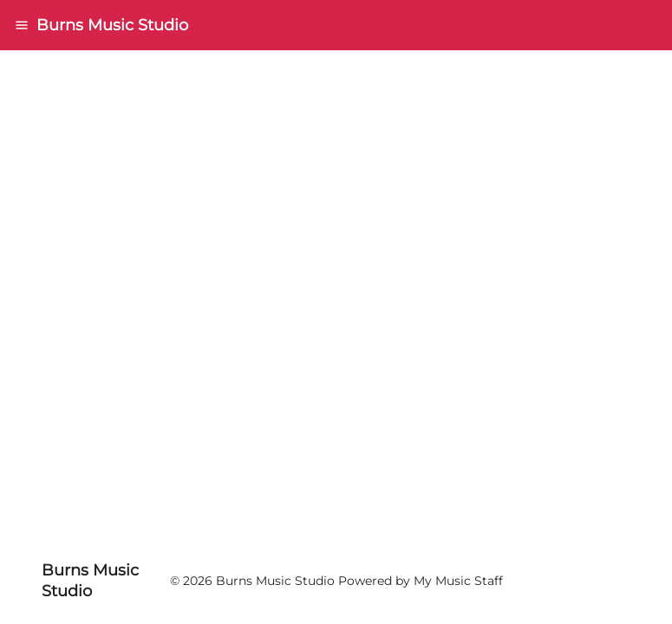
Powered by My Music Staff (421, 581)
